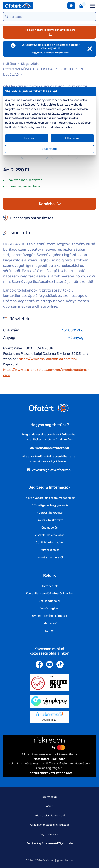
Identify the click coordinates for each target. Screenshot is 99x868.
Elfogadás (72, 138)
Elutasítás (27, 138)
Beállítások (50, 149)
